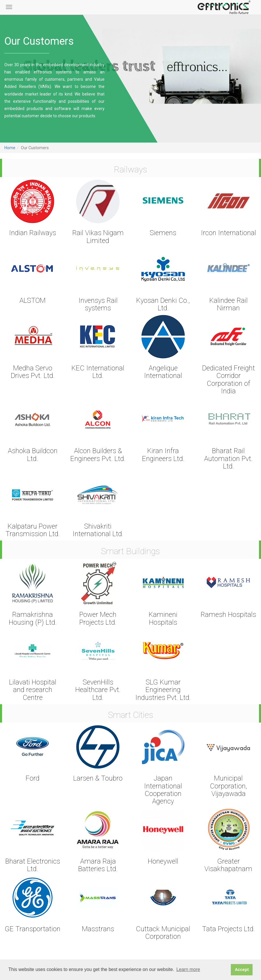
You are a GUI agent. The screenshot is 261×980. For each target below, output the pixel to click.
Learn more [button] (188, 969)
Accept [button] (242, 970)
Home (10, 148)
